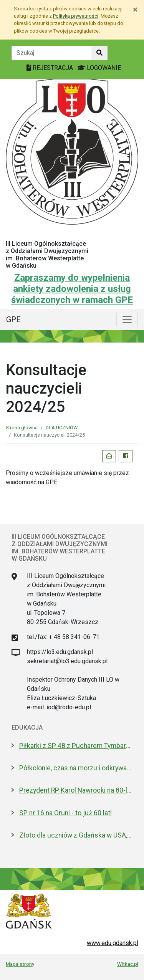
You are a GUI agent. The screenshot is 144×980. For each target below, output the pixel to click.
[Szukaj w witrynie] (99, 53)
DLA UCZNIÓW (62, 428)
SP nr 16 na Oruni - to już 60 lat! (65, 813)
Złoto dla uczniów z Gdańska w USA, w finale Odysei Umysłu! (76, 835)
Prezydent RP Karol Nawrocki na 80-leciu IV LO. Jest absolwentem (76, 790)
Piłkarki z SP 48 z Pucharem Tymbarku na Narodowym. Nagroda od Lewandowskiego (76, 746)
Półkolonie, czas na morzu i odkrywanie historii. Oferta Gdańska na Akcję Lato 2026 (76, 768)
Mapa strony (20, 964)
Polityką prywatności (76, 16)
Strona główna (22, 428)
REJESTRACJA (50, 68)
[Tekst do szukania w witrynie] (52, 53)
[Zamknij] (135, 10)
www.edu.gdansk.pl (113, 943)
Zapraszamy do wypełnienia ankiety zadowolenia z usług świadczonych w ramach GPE (72, 289)
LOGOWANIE (99, 68)
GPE (13, 319)
